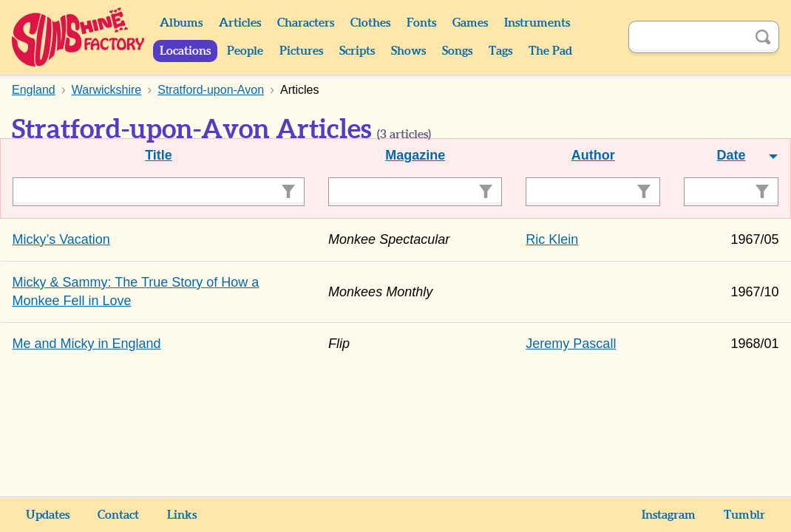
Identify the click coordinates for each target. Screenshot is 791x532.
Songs (457, 51)
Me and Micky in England (87, 344)
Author (593, 155)
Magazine (415, 155)
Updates (48, 515)
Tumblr (744, 515)
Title (159, 155)
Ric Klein (552, 239)
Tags (500, 51)
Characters (306, 23)
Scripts (357, 51)
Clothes (370, 23)
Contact (118, 515)
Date (731, 155)
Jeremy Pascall (571, 344)
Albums (181, 23)
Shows (408, 51)
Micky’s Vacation (61, 239)
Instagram (669, 515)
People (245, 51)
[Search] (688, 37)
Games (470, 23)
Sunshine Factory (79, 37)
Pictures (301, 51)
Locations (185, 51)
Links (182, 515)
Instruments (537, 23)
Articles (240, 23)
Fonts (421, 23)
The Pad (550, 51)
